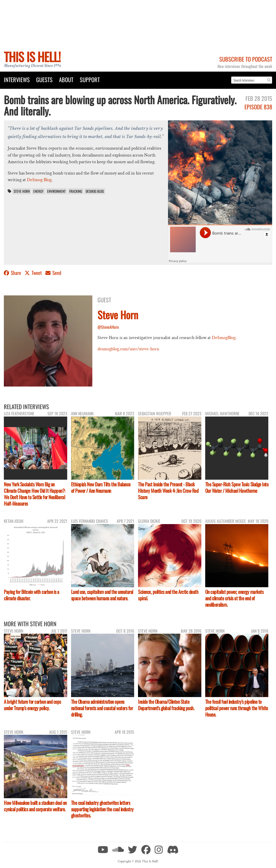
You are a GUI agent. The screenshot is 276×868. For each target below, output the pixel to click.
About (66, 79)
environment (56, 191)
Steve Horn (22, 191)
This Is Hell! (32, 57)
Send (53, 273)
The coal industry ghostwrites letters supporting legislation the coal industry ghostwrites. (102, 809)
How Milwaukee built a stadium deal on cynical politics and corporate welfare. (35, 806)
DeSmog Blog (39, 180)
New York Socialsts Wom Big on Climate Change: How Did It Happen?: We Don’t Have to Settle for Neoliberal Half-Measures (35, 494)
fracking (76, 191)
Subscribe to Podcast (246, 59)
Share (13, 273)
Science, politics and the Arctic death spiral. (168, 595)
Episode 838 (258, 107)
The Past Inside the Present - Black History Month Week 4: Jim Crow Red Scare (168, 491)
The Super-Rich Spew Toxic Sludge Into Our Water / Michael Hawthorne (237, 487)
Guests (44, 79)
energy (38, 191)
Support (90, 79)
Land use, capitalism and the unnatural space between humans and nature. (102, 595)
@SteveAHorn (108, 327)
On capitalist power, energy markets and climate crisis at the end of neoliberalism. (234, 598)
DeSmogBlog (224, 338)
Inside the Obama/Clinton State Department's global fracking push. (166, 705)
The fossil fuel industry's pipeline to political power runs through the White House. (237, 708)
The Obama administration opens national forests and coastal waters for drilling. (102, 708)
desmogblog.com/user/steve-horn (128, 349)
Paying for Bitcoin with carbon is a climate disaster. (32, 595)
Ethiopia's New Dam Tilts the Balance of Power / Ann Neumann (101, 487)
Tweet (34, 273)
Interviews (17, 79)
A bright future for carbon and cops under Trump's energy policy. (32, 705)
